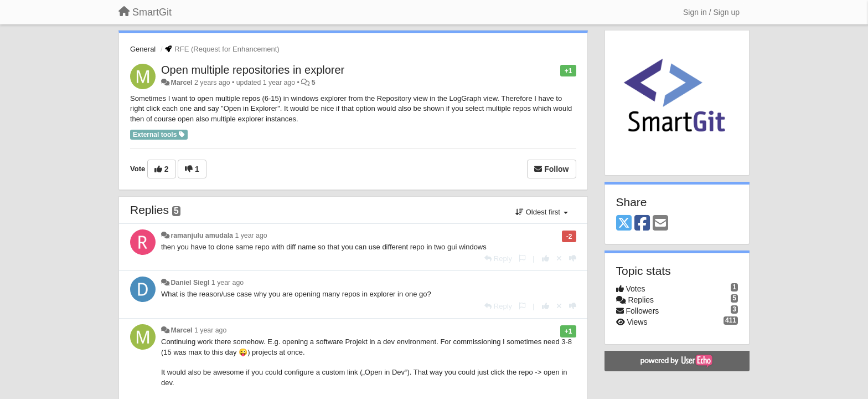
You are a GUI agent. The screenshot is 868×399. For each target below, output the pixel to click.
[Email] (660, 224)
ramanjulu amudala (202, 236)
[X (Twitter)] (624, 224)
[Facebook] (642, 224)
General (143, 49)
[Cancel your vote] (559, 259)
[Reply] (498, 259)
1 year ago (251, 236)
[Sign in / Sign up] (711, 12)
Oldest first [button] (541, 212)
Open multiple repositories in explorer (253, 70)
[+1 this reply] (546, 259)
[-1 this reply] (573, 259)
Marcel (181, 83)
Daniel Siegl (190, 283)
